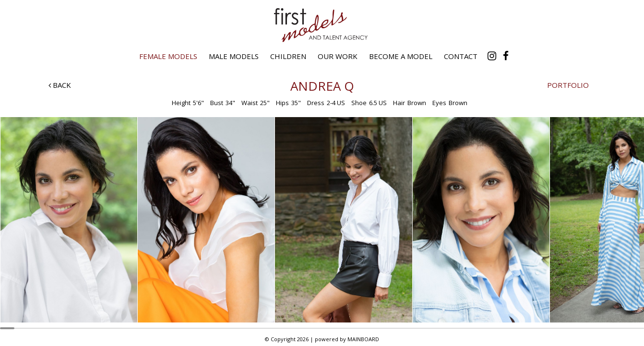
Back (60, 85)
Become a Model (401, 56)
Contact (461, 56)
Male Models (234, 56)
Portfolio (568, 85)
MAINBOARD (363, 339)
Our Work (338, 56)
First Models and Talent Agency (322, 25)
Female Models (168, 56)
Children (288, 56)
